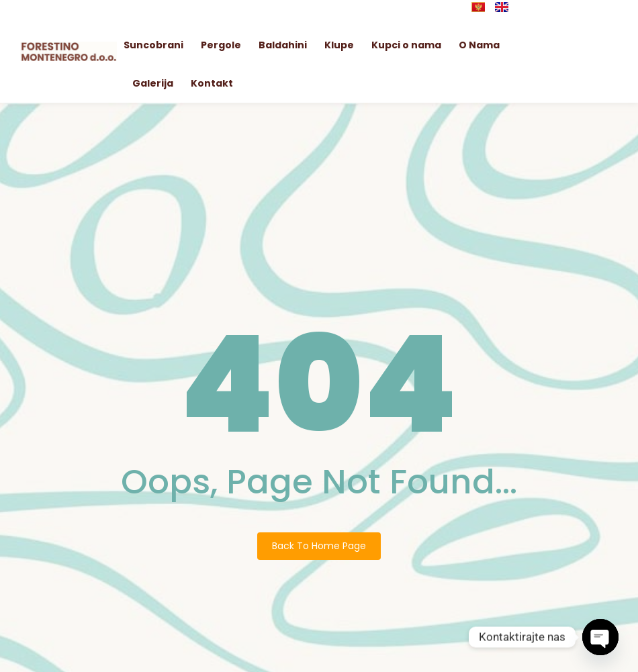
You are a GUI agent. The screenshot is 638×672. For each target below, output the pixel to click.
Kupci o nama (406, 45)
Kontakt (212, 83)
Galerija (153, 83)
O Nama (479, 45)
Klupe (339, 45)
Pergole (221, 45)
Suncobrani (153, 45)
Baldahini (283, 45)
